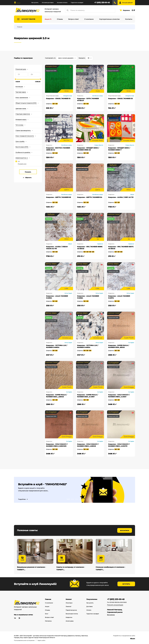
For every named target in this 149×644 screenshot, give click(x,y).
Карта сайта (41, 640)
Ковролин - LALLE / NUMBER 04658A (88, 297)
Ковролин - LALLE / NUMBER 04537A (119, 297)
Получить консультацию (115, 605)
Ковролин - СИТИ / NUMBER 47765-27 (88, 100)
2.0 (19, 161)
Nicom (133, 639)
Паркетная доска (71, 610)
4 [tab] (81, 499)
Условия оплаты (62, 3)
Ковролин (69, 617)
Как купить (35, 3)
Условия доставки (48, 3)
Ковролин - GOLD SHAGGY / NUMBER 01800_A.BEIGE (88, 445)
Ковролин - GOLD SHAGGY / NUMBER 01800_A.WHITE (119, 445)
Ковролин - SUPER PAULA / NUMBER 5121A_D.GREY (87, 396)
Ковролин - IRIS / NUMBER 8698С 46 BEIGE (90, 248)
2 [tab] (72, 499)
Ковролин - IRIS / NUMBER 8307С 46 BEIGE (121, 248)
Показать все (22, 164)
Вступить (126, 584)
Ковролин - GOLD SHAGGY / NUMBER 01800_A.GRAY (119, 396)
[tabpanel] (74, 490)
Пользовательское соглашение (24, 640)
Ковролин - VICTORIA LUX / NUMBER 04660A (57, 346)
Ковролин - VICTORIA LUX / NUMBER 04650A (88, 346)
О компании (49, 603)
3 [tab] (77, 499)
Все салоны (111, 615)
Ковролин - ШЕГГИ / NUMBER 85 (58, 197)
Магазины (48, 621)
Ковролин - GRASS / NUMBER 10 (58, 99)
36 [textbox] (88, 58)
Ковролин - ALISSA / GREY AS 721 (121, 197)
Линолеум (69, 603)
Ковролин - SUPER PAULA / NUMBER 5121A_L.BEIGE (56, 396)
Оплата (89, 610)
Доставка (89, 606)
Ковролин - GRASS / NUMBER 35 (120, 99)
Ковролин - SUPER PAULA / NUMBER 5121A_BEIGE (119, 346)
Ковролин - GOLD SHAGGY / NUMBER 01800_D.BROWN (57, 445)
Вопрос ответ (49, 617)
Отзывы (47, 610)
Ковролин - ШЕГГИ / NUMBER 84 (90, 197)
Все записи (125, 531)
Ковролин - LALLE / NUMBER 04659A (57, 297)
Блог (47, 614)
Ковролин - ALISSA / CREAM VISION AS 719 (57, 248)
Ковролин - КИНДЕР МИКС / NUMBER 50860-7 (119, 149)
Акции (47, 606)
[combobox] (67, 58)
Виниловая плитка (72, 614)
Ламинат (68, 606)
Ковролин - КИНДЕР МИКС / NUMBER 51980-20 (88, 149)
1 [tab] (68, 499)
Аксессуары (70, 621)
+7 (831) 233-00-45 (102, 3)
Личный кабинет (127, 3)
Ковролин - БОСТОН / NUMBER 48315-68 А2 (58, 149)
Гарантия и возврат (77, 3)
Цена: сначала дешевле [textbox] (66, 58)
